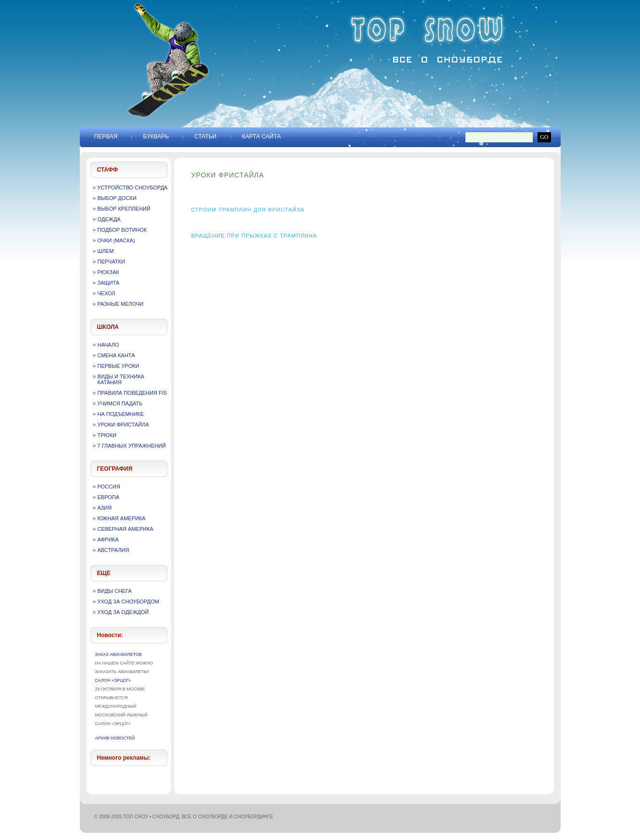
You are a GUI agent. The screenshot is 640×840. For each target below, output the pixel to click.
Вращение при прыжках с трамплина (254, 236)
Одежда (109, 219)
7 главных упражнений (132, 446)
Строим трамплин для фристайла (248, 210)
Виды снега (115, 591)
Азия (105, 508)
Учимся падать (120, 403)
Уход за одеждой (123, 612)
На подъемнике (121, 414)
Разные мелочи (121, 304)
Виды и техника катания (121, 379)
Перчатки (111, 262)
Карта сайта (261, 137)
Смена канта (116, 355)
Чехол (107, 293)
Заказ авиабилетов (119, 654)
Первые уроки (119, 366)
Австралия (113, 550)
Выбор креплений (124, 209)
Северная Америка (125, 529)
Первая (106, 137)
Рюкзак (108, 272)
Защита (109, 283)
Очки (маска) (116, 240)
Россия (109, 487)
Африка (108, 539)
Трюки (107, 435)
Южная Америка (122, 518)
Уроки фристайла (123, 425)
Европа (109, 497)
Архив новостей (115, 738)
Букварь (156, 137)
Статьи (205, 137)
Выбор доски (117, 198)
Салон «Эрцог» (113, 680)
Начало (108, 345)
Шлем (106, 251)
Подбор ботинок (122, 230)
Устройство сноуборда (133, 188)
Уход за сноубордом (128, 602)
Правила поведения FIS (132, 393)
